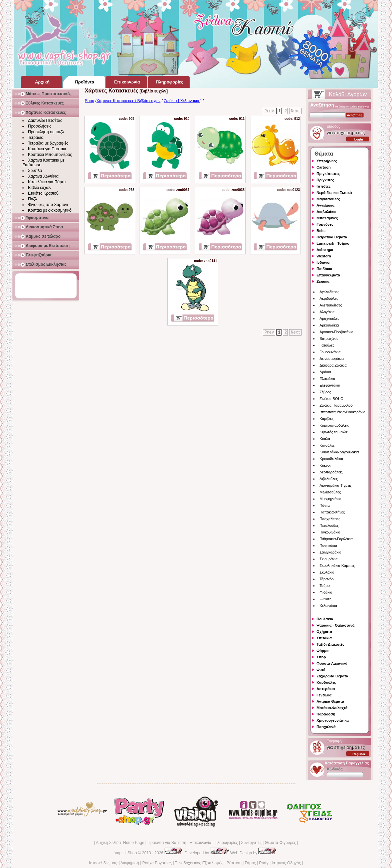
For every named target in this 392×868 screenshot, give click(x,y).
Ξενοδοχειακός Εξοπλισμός (199, 863)
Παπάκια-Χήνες (332, 512)
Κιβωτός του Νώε (334, 432)
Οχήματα (324, 632)
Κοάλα (325, 439)
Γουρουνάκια (330, 352)
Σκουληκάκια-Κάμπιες (337, 566)
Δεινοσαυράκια (332, 359)
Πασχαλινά (326, 727)
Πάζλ (33, 199)
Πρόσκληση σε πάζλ (46, 132)
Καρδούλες (326, 682)
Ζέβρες (325, 392)
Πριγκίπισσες (328, 174)
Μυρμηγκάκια (330, 499)
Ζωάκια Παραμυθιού (336, 405)
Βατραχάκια (329, 339)
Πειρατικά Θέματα (332, 237)
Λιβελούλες (329, 479)
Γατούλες (327, 345)
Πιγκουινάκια (330, 532)
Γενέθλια (324, 695)
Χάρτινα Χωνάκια (43, 176)
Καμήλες (327, 419)
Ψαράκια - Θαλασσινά (336, 625)
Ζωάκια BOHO (331, 399)
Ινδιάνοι (324, 262)
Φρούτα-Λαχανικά (332, 663)
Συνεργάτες (251, 843)
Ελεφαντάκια (330, 385)
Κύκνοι (325, 465)
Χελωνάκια (328, 606)
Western (324, 256)
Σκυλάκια (327, 572)
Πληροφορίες (226, 843)
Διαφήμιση (130, 863)
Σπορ (321, 657)
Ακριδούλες (329, 298)
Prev (269, 111)
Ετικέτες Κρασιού (43, 193)
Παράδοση (326, 714)
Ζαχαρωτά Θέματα (332, 676)
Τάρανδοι (327, 579)
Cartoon (324, 167)
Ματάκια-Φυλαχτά (332, 708)
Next (296, 111)
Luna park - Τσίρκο (333, 243)
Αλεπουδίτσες (331, 305)
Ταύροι (325, 586)
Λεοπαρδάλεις (331, 472)
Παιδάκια (324, 269)
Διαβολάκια (327, 212)
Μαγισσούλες (328, 199)
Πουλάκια (325, 619)
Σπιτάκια (324, 638)
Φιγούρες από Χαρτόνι (48, 205)
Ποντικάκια (328, 546)
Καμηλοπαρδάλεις (334, 425)
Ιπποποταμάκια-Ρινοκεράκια (342, 412)
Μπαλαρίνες (327, 218)
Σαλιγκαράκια (330, 552)
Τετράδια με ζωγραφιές (48, 143)
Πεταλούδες (329, 525)
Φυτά (321, 670)
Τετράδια (36, 138)
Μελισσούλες (330, 492)
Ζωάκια (323, 281)
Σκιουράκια (329, 559)
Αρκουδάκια (329, 325)
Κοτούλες (327, 445)
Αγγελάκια (326, 205)
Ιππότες (324, 186)
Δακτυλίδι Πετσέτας (45, 121)
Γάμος (250, 863)
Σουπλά (35, 171)
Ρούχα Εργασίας (157, 863)
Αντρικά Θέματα (330, 701)
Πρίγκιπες (325, 180)
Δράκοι (325, 372)
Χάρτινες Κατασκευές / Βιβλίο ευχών (129, 101)
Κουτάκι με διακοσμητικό (50, 210)
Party (264, 863)
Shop (89, 101)
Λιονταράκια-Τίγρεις (336, 485)
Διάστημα (325, 250)
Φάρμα (323, 651)
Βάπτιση (234, 863)
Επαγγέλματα (328, 275)
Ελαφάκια (327, 379)
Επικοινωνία (200, 843)
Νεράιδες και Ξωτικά (334, 193)
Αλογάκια (327, 312)
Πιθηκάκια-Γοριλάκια (336, 539)
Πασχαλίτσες (330, 519)
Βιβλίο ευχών (40, 188)
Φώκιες (326, 599)
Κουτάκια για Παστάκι (47, 149)
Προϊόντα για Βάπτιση (167, 843)
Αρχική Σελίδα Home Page (120, 843)
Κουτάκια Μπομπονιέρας (50, 155)
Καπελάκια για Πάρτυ (47, 182)
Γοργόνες (325, 224)
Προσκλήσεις (40, 126)
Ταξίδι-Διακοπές (330, 644)
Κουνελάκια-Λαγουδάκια (339, 452)
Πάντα (325, 505)
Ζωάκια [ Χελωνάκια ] (182, 101)
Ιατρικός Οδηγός (286, 863)
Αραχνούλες (329, 318)
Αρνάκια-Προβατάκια (336, 332)
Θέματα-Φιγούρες (280, 843)
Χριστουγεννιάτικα (333, 720)
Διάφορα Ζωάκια (333, 365)
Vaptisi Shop (126, 853)
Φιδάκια (326, 592)
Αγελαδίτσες (329, 292)
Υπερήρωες (327, 161)
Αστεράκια (326, 689)
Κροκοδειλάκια (331, 459)
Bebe (321, 231)
